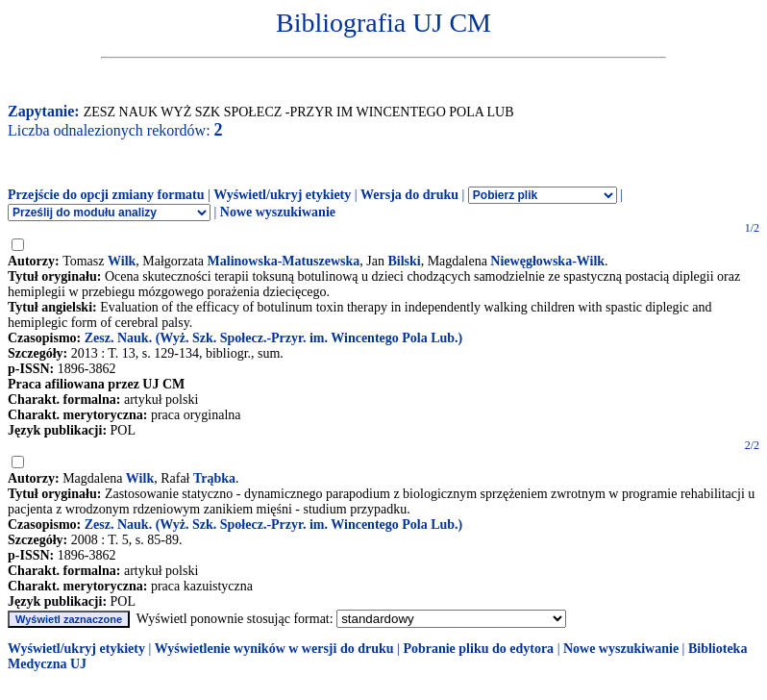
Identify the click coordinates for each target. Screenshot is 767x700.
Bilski (404, 261)
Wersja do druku (409, 195)
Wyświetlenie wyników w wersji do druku (274, 649)
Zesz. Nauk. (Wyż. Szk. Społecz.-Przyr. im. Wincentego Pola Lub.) (274, 338)
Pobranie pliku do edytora (478, 649)
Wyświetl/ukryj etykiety (282, 195)
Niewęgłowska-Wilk (547, 261)
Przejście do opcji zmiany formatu (106, 195)
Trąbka (214, 478)
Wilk (122, 261)
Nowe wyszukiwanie (278, 212)
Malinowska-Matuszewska (284, 261)
